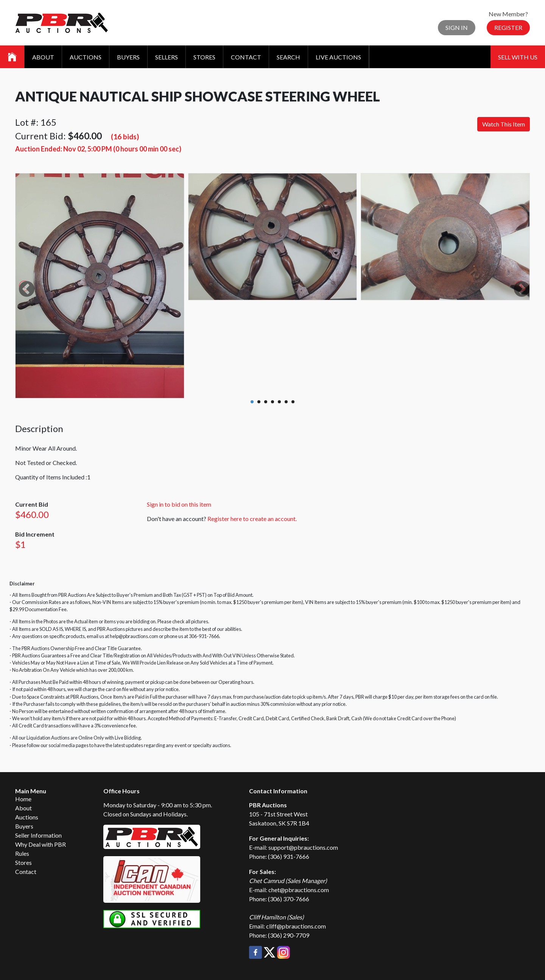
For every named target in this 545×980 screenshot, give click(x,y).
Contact (246, 57)
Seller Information (38, 835)
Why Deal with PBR (40, 844)
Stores (204, 57)
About (43, 57)
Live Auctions (338, 57)
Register (508, 27)
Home (23, 799)
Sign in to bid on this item (179, 504)
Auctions (86, 57)
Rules (22, 853)
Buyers (128, 57)
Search (288, 57)
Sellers (167, 57)
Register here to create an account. (252, 519)
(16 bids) (125, 137)
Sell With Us (518, 57)
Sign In (457, 27)
